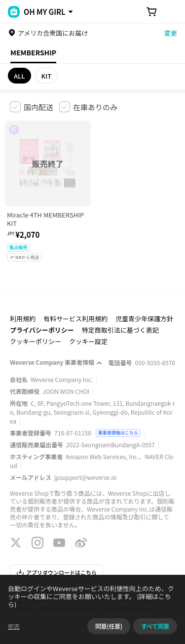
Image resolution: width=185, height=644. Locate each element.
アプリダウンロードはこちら (56, 572)
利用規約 (23, 319)
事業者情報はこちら (118, 433)
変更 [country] (171, 33)
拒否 (14, 626)
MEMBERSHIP (33, 52)
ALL (19, 76)
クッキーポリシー (36, 341)
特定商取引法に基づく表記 (120, 330)
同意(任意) (109, 626)
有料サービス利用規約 (75, 319)
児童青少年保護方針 (144, 319)
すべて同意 (155, 626)
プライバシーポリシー (42, 330)
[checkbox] (32, 107)
